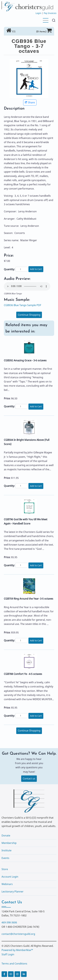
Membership (9, 843)
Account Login (10, 877)
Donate (6, 835)
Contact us (29, 779)
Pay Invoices (50, 13)
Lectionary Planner (13, 892)
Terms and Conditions (14, 964)
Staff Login (8, 954)
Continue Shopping (29, 315)
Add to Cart (36, 269)
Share (30, 102)
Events (5, 858)
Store (5, 869)
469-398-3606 (9, 922)
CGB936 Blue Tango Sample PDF (23, 305)
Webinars (7, 884)
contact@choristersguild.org (18, 934)
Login (38, 13)
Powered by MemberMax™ (17, 950)
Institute (6, 850)
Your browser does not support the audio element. (27, 286)
